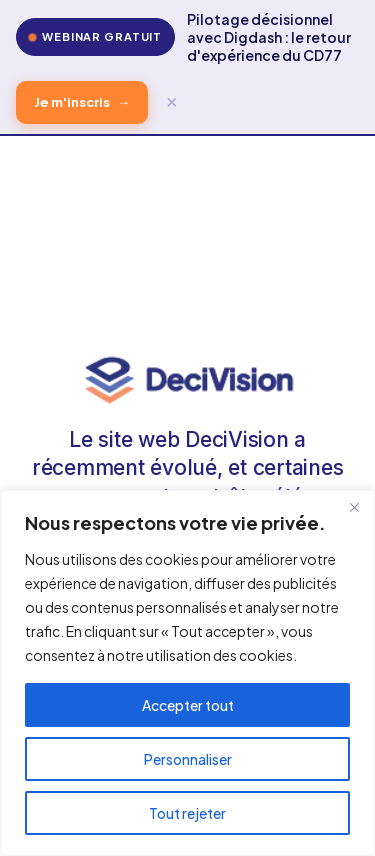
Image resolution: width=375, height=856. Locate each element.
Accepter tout (188, 705)
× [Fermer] (172, 102)
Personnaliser (188, 759)
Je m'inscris (82, 103)
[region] (187, 673)
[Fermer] (354, 507)
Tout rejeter (187, 813)
